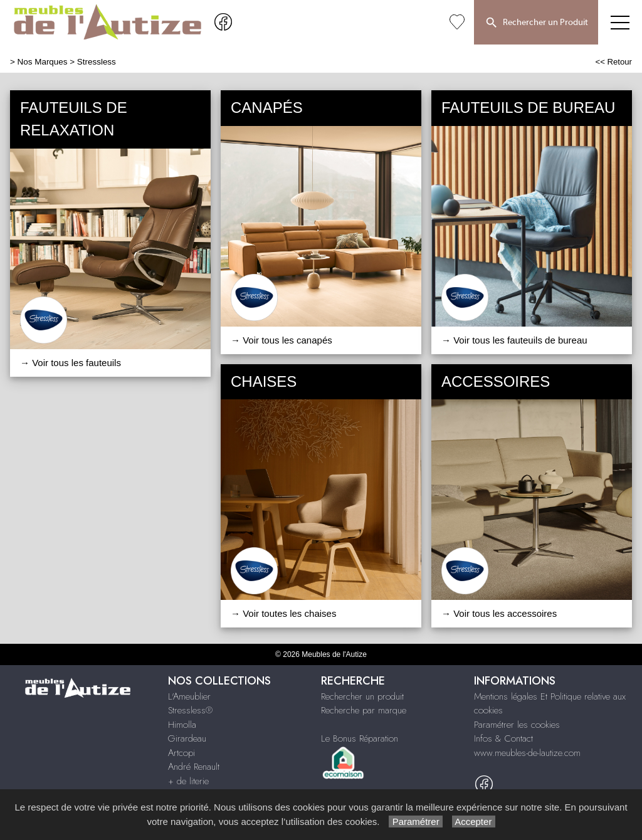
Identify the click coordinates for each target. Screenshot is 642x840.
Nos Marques (43, 62)
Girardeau (187, 738)
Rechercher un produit (362, 696)
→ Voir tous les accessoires (499, 613)
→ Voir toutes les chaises (283, 613)
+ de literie (188, 781)
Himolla (182, 725)
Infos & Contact (503, 738)
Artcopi (182, 753)
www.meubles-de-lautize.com (527, 753)
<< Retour (613, 62)
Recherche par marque (364, 710)
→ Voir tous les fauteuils (71, 363)
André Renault (194, 767)
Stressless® (190, 710)
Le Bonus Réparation (360, 738)
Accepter (474, 822)
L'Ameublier (189, 696)
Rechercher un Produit (536, 23)
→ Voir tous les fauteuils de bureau (514, 340)
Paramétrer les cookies (517, 725)
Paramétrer (415, 822)
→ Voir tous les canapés (282, 340)
